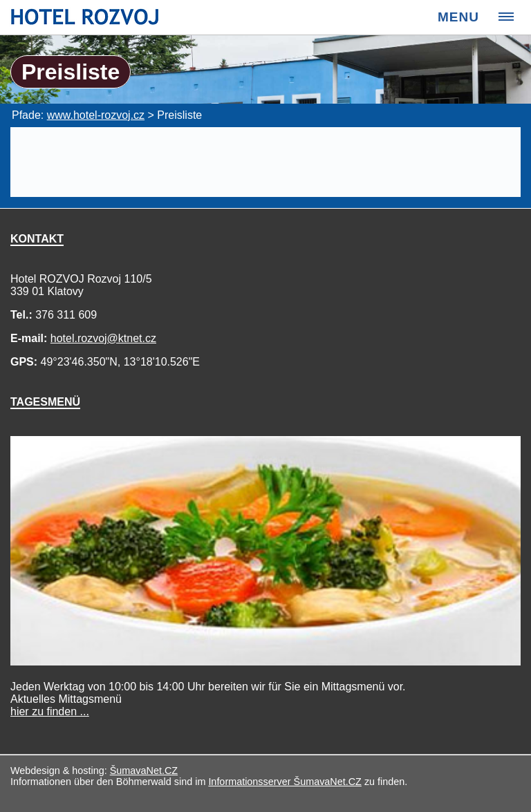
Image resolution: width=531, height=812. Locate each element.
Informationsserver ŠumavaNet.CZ (285, 782)
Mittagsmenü (66, 705)
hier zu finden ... (50, 711)
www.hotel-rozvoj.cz (96, 115)
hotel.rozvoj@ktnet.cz (103, 338)
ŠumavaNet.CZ (144, 771)
